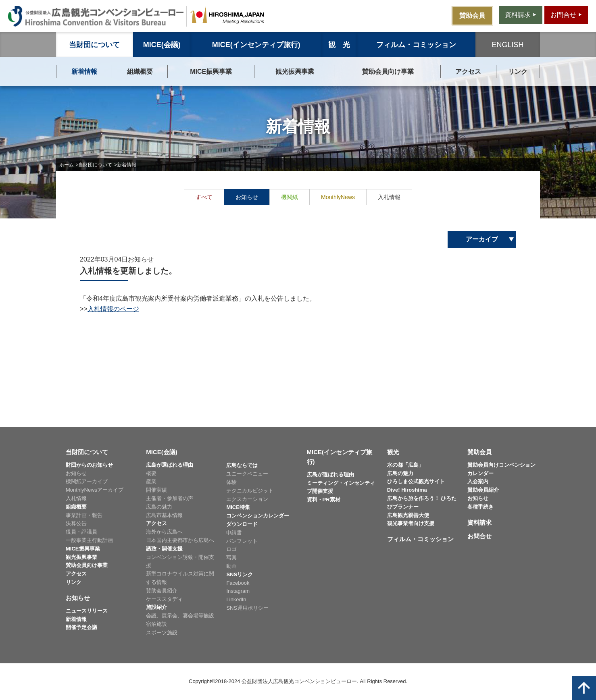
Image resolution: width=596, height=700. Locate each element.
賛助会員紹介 (162, 591)
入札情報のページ (113, 309)
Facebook (238, 583)
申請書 (234, 533)
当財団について (94, 45)
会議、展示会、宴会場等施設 (180, 616)
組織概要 (140, 72)
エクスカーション (247, 499)
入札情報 (76, 498)
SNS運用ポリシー (247, 608)
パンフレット (242, 541)
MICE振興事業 (211, 72)
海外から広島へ (164, 532)
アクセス (468, 72)
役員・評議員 (81, 532)
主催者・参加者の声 (170, 498)
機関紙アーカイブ (87, 481)
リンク (518, 72)
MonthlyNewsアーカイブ (95, 490)
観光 (393, 452)
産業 (151, 481)
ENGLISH (507, 45)
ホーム (67, 165)
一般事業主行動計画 (89, 540)
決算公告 (76, 523)
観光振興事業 (295, 72)
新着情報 (84, 72)
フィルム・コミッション (416, 45)
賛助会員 (479, 452)
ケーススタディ (164, 599)
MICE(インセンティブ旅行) (256, 45)
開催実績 (156, 490)
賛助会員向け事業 (388, 72)
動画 (231, 566)
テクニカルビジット (250, 491)
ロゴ (231, 549)
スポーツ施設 (162, 632)
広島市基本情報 (164, 515)
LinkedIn (236, 599)
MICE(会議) (162, 45)
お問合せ (479, 536)
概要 (151, 473)
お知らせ (76, 473)
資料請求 (479, 522)
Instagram (238, 591)
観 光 (339, 45)
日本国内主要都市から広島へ (180, 540)
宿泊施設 (156, 624)
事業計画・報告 (84, 515)
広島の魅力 (159, 507)
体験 (231, 482)
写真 (231, 558)
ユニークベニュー (247, 474)
